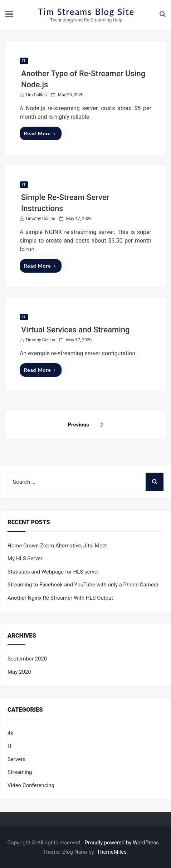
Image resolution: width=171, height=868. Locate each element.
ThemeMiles (112, 852)
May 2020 (19, 672)
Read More (40, 133)
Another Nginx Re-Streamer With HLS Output (60, 598)
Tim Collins (36, 95)
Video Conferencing (31, 785)
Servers (16, 759)
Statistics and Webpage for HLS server (53, 572)
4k (10, 733)
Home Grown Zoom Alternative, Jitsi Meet (57, 546)
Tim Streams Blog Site (86, 12)
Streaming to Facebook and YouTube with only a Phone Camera (83, 585)
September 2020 (27, 659)
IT (24, 61)
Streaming (20, 772)
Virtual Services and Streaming (75, 330)
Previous (78, 425)
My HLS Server (25, 559)
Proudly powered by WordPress (123, 843)
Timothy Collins (40, 219)
